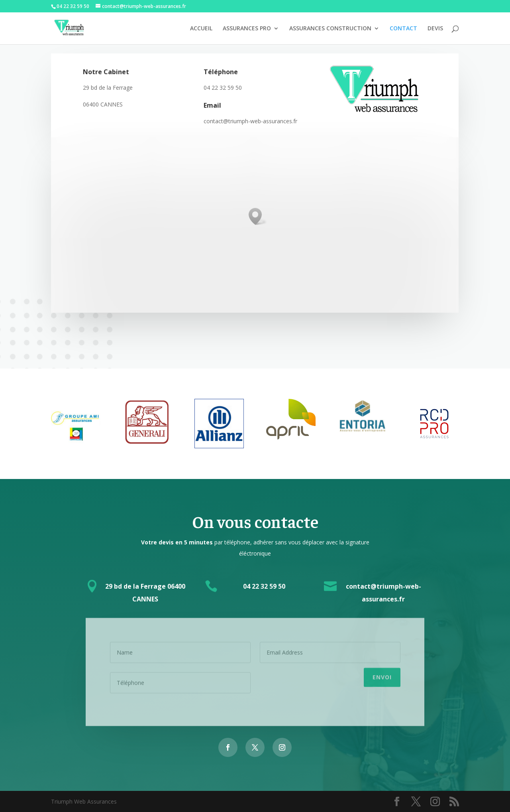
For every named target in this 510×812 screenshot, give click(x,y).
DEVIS (435, 29)
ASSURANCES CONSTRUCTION (330, 29)
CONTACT (403, 29)
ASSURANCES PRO (247, 29)
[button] (258, 216)
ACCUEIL (201, 29)
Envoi (382, 675)
